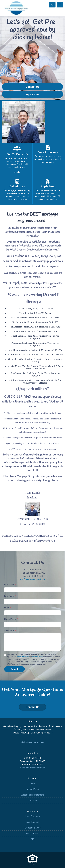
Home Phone (11, 619)
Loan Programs (33, 816)
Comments (10, 631)
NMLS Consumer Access (32, 742)
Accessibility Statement (33, 795)
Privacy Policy (37, 657)
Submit (14, 669)
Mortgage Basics (32, 828)
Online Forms (33, 834)
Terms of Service (23, 657)
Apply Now (33, 94)
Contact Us (32, 87)
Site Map (33, 801)
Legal (33, 783)
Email (7, 608)
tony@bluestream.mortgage (33, 579)
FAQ (33, 839)
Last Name (10, 596)
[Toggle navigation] (60, 5)
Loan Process (32, 822)
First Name (10, 585)
